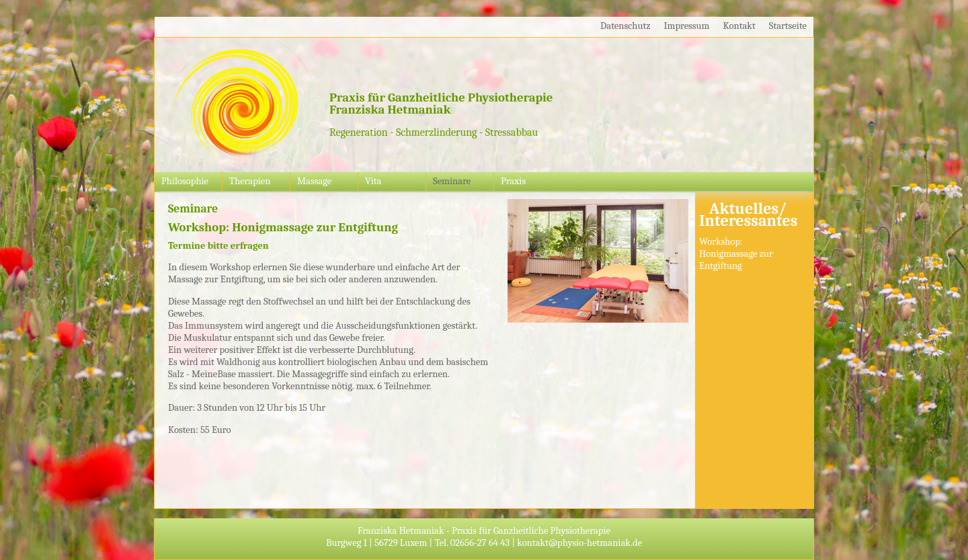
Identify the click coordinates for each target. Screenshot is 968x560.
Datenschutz (625, 26)
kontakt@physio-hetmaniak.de (579, 543)
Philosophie (185, 181)
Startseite (788, 26)
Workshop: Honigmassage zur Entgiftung (736, 254)
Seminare (452, 181)
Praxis (513, 181)
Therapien (250, 181)
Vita (373, 181)
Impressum (687, 26)
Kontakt (739, 26)
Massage (314, 181)
